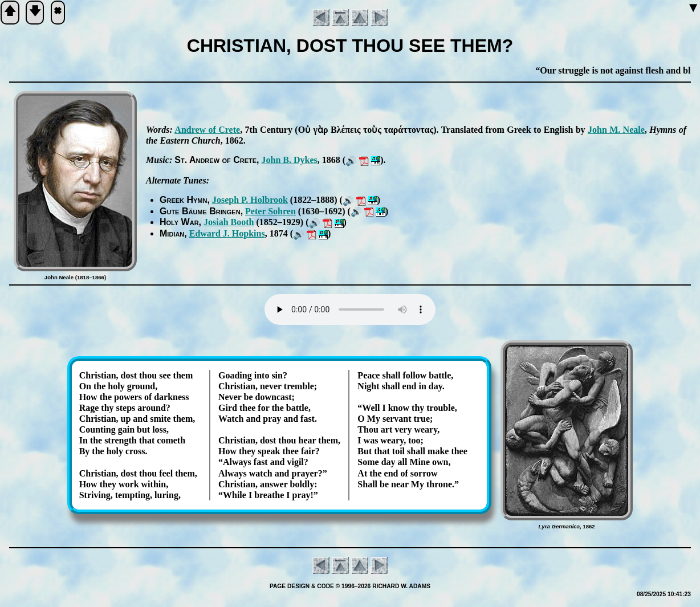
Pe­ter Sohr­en (270, 211)
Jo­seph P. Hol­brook (250, 200)
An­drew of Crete (207, 130)
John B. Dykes (290, 160)
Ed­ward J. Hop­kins (227, 233)
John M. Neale (616, 130)
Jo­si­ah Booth (229, 222)
